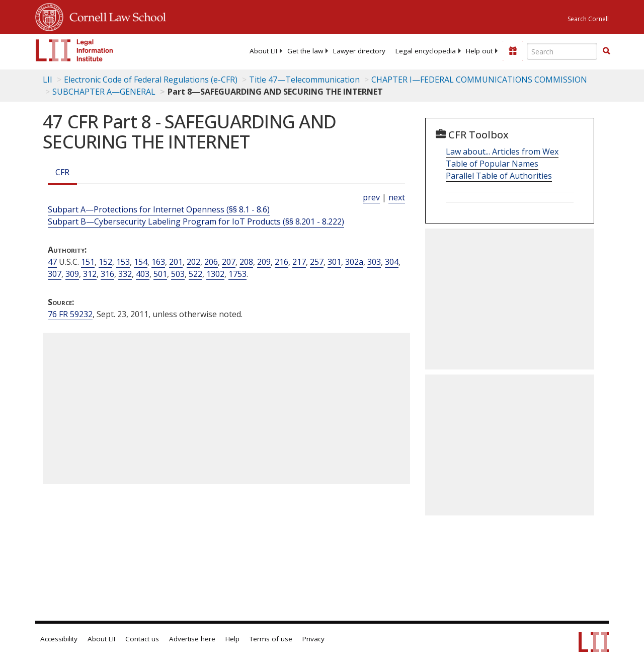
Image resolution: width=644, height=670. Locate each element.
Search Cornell (588, 19)
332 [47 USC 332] (125, 274)
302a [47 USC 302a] (354, 262)
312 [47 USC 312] (90, 274)
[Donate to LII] (513, 51)
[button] (606, 51)
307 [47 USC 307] (55, 274)
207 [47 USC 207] (229, 262)
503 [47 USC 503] (178, 274)
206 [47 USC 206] (211, 262)
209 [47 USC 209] (264, 262)
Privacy (313, 639)
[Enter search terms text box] (562, 51)
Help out (479, 51)
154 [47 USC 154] (141, 262)
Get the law (305, 51)
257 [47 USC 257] (317, 262)
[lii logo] (74, 50)
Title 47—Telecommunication (304, 80)
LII (48, 80)
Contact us (142, 639)
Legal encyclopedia (426, 51)
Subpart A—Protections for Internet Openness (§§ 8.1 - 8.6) (159, 209)
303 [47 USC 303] (374, 262)
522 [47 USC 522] (195, 274)
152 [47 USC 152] (105, 262)
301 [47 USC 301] (334, 262)
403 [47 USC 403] (143, 274)
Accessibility (59, 639)
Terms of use (271, 639)
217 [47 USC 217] (299, 262)
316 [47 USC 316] (107, 274)
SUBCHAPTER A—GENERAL (104, 92)
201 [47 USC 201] (176, 262)
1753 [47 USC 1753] (237, 274)
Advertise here (192, 639)
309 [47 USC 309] (72, 274)
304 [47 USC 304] (392, 262)
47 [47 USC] (52, 262)
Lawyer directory (359, 51)
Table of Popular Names (492, 164)
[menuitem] (263, 51)
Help (232, 639)
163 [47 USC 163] (158, 262)
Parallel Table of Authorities (499, 176)
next (397, 197)
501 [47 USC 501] (160, 274)
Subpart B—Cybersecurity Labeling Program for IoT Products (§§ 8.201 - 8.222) (196, 221)
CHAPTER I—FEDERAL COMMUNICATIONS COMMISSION (479, 80)
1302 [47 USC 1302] (215, 274)
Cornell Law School (115, 16)
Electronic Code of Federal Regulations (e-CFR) (151, 80)
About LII (263, 51)
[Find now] (606, 51)
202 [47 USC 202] (193, 262)
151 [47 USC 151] (88, 262)
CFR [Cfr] (62, 172)
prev (371, 197)
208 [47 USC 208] (246, 262)
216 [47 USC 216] (281, 262)
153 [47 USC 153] (123, 262)
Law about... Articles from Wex (502, 152)
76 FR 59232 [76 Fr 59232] (70, 314)
